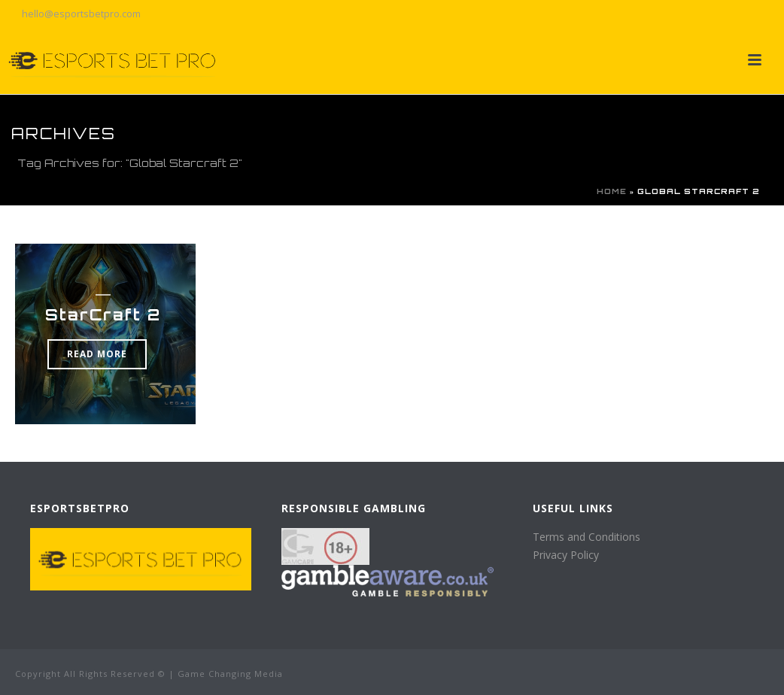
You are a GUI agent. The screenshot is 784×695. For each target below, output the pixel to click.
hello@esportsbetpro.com (81, 14)
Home (612, 191)
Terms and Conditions (586, 537)
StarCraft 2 (103, 315)
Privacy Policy (566, 555)
